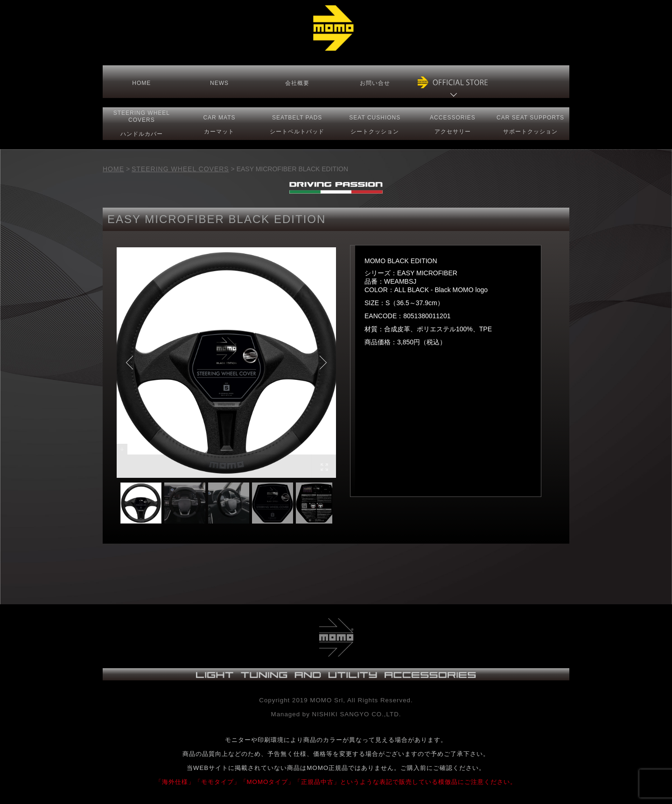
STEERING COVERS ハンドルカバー (142, 123)
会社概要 (297, 83)
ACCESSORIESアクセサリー (453, 125)
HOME (141, 83)
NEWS (219, 83)
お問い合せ (375, 83)
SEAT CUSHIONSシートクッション (375, 125)
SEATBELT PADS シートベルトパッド (297, 125)
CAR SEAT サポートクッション (530, 125)
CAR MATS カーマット (219, 125)
